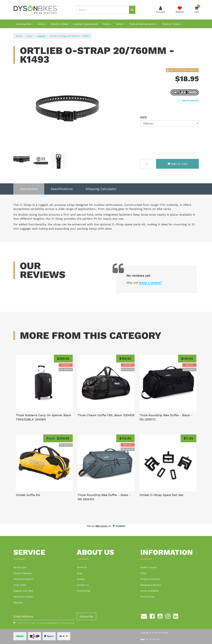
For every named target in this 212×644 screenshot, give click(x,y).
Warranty (18, 602)
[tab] (29, 189)
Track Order (20, 585)
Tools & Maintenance (143, 24)
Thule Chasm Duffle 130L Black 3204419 (106, 415)
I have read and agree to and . (44, 623)
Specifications (62, 189)
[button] (188, 100)
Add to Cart (177, 164)
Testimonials (84, 591)
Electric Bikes (60, 24)
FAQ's (143, 573)
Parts (107, 24)
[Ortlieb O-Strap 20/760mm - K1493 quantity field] (147, 164)
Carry (42, 24)
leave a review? (150, 283)
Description (29, 189)
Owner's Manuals (23, 573)
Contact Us (83, 585)
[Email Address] (44, 616)
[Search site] (132, 10)
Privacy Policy (68, 623)
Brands (81, 579)
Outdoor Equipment (85, 24)
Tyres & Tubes (172, 24)
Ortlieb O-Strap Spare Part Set (161, 495)
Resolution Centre (23, 597)
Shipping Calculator (101, 189)
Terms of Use (147, 597)
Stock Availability (150, 591)
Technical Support (23, 579)
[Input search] (103, 10)
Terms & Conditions (49, 623)
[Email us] (144, 616)
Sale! (120, 24)
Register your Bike (23, 591)
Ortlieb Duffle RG (28, 495)
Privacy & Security (150, 579)
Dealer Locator (149, 567)
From (58, 438)
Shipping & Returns (151, 585)
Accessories (24, 24)
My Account (20, 567)
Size (144, 117)
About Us (82, 567)
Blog (79, 573)
